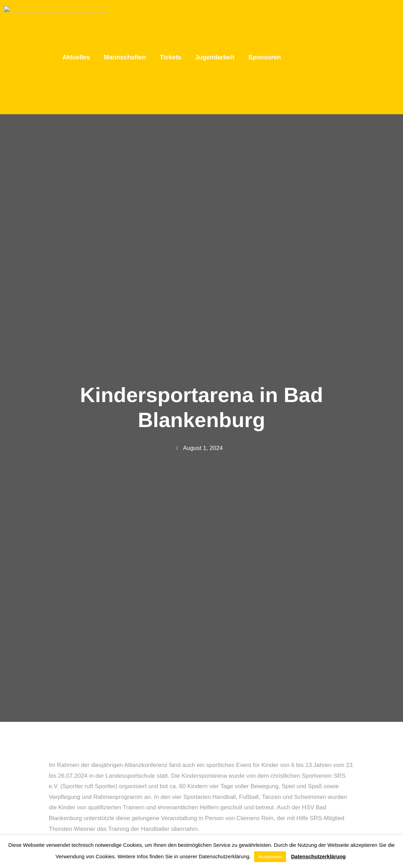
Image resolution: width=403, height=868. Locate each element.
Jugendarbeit (215, 26)
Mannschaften (125, 26)
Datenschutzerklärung (319, 856)
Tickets (170, 26)
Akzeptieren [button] (270, 857)
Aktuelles (76, 26)
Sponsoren (265, 26)
